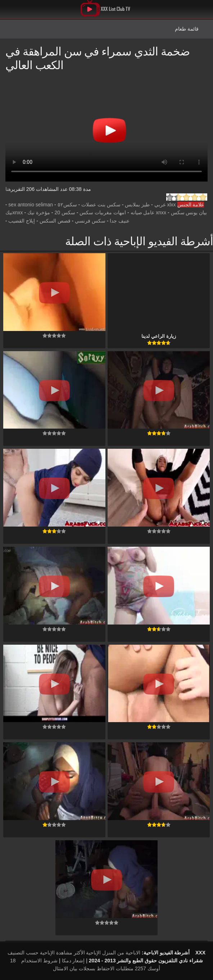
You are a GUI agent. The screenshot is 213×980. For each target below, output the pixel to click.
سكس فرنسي (90, 221)
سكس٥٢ (67, 205)
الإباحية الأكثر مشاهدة (79, 953)
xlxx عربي (165, 205)
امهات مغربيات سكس (103, 212)
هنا (8, 189)
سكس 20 (65, 212)
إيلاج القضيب (22, 221)
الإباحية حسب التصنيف (31, 953)
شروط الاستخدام (39, 961)
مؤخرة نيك (39, 212)
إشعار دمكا (73, 961)
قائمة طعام (187, 29)
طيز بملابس (137, 205)
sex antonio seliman (31, 205)
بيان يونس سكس (189, 212)
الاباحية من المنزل (121, 953)
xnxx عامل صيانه (149, 212)
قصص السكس (55, 221)
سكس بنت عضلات (101, 205)
